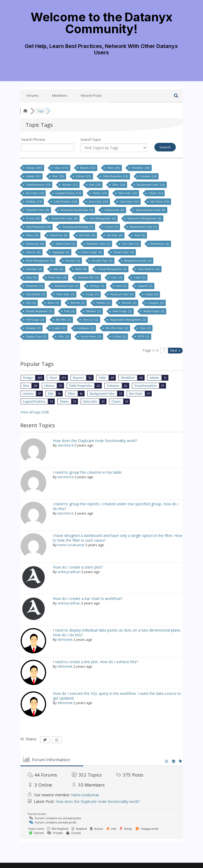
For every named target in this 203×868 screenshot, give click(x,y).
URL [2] (64, 336)
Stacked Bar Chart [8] (65, 218)
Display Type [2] (37, 336)
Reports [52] (88, 168)
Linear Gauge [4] (92, 252)
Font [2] (70, 311)
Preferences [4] (160, 244)
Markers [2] (94, 311)
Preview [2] (129, 303)
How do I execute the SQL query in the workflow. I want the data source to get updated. (117, 696)
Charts (116, 401)
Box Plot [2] (64, 319)
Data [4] (32, 277)
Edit (51, 394)
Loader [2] (59, 328)
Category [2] (156, 303)
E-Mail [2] (120, 336)
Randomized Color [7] (144, 227)
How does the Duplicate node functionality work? (95, 441)
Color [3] (117, 277)
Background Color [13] (151, 185)
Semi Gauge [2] (123, 311)
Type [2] (146, 328)
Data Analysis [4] (149, 269)
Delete (64, 401)
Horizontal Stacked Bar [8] (77, 210)
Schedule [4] (34, 269)
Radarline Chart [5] (99, 244)
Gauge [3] (93, 294)
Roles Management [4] (40, 260)
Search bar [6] (59, 235)
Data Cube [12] (128, 193)
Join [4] (59, 269)
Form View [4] (58, 277)
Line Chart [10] (130, 201)
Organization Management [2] (128, 319)
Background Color (102, 394)
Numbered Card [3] (67, 286)
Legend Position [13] (68, 193)
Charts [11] (156, 193)
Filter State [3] (66, 294)
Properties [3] (35, 286)
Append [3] (146, 286)
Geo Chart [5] (131, 244)
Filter (71, 394)
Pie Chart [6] (87, 235)
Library (49, 386)
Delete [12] (100, 193)
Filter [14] (119, 185)
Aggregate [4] (61, 252)
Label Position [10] (66, 201)
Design (28, 378)
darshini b (66, 445)
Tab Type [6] (115, 235)
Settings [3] (97, 286)
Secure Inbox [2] (91, 336)
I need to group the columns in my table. (87, 472)
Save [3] (122, 286)
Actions (28, 394)
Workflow (128, 378)
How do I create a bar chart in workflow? (88, 598)
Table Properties (80, 386)
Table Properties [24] (116, 176)
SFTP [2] (144, 336)
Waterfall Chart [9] (38, 210)
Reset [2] (54, 303)
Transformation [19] (39, 185)
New (26, 386)
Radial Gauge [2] (154, 311)
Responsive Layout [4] (138, 260)
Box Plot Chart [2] (117, 328)
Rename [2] (34, 328)
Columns (113, 386)
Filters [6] (33, 235)
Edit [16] (95, 185)
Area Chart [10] (99, 201)
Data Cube (90, 401)
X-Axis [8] (33, 218)
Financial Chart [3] (122, 294)
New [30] (59, 176)
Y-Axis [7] (112, 227)
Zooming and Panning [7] (78, 227)
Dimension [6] (35, 244)
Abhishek (65, 639)
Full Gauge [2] (35, 319)
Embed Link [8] (115, 210)
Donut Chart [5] (66, 244)
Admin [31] (34, 176)
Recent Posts (91, 95)
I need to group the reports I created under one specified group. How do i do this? (116, 506)
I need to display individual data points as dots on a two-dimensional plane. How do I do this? (117, 632)
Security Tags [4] (102, 260)
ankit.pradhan (69, 572)
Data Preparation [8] (39, 227)
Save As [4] (34, 252)
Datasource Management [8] (145, 218)
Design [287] (34, 168)
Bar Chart (136, 394)
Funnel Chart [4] (124, 252)
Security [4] (73, 260)
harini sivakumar (71, 545)
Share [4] (81, 269)
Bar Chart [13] (35, 193)
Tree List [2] (91, 319)
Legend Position (34, 401)
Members (60, 95)
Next (175, 350)
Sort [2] (31, 303)
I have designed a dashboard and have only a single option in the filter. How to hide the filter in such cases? (117, 538)
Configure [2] (86, 328)
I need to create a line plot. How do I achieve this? (95, 662)
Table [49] (114, 168)
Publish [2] (104, 303)
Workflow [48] (141, 168)
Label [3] (140, 277)
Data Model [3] (36, 294)
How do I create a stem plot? (78, 567)
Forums (33, 95)
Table (102, 378)
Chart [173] (61, 168)
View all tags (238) (35, 412)
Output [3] (152, 294)
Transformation (146, 386)
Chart (53, 378)
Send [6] (140, 235)
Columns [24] (149, 176)
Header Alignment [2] (40, 311)
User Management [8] (103, 218)
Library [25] (84, 176)
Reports (79, 378)
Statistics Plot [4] (89, 277)
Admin (154, 378)
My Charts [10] (160, 201)
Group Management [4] (113, 269)
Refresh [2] (78, 303)
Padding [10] (34, 201)
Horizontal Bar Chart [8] (151, 210)
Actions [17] (70, 185)
